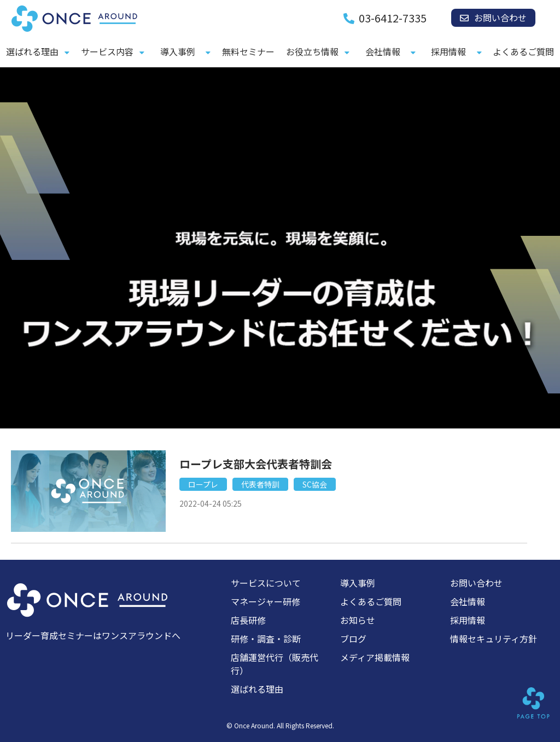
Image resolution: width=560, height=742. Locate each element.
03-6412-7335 (393, 18)
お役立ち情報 (312, 51)
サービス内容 (107, 51)
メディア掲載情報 (375, 657)
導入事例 (178, 51)
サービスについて (266, 583)
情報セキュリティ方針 (494, 639)
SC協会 (315, 484)
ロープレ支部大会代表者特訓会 (256, 464)
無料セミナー (248, 51)
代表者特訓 (260, 484)
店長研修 (248, 620)
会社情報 (383, 51)
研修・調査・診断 (266, 639)
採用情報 (448, 51)
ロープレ (203, 484)
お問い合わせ (500, 18)
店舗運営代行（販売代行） (275, 664)
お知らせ (358, 620)
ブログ (353, 639)
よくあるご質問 (523, 51)
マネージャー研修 (266, 601)
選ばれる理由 (32, 51)
